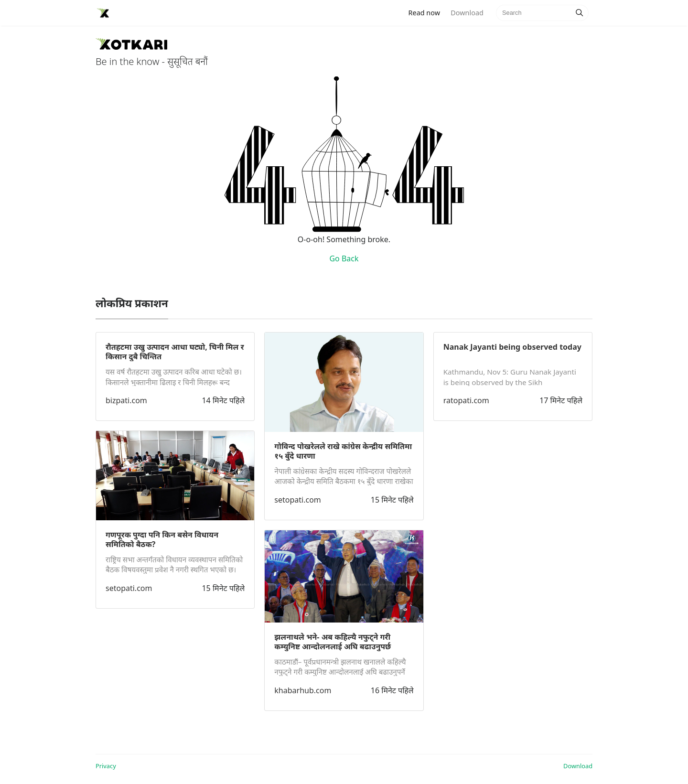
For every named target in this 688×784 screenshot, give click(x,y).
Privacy (106, 766)
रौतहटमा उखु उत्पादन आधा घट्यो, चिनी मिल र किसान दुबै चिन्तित (175, 352)
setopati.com (129, 588)
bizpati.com (126, 400)
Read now (427, 12)
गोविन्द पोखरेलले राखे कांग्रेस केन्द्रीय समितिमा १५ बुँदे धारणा (343, 451)
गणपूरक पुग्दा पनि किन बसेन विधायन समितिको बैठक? (162, 539)
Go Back (344, 258)
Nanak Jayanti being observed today (512, 347)
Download (467, 13)
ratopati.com (466, 400)
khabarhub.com (303, 690)
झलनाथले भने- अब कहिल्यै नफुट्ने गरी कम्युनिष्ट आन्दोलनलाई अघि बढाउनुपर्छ (333, 642)
